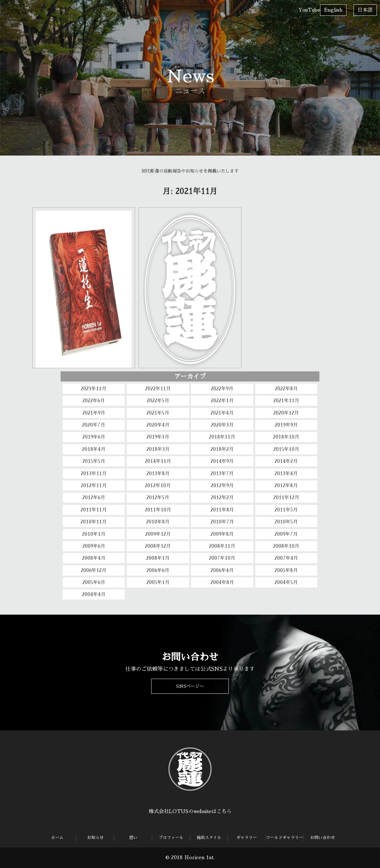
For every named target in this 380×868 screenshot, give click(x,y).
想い (85, 8)
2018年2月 (222, 449)
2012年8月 (286, 485)
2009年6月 (94, 546)
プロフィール (130, 8)
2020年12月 (286, 413)
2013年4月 (286, 473)
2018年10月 (286, 437)
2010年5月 (286, 522)
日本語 (365, 10)
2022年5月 (158, 401)
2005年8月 (286, 570)
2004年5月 (286, 582)
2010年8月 (158, 522)
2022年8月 (286, 389)
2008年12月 (158, 546)
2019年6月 (94, 437)
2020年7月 (94, 425)
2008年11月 (222, 546)
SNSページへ (190, 686)
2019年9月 (286, 425)
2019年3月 (158, 437)
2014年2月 (286, 461)
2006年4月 (222, 570)
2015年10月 (286, 449)
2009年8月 (222, 534)
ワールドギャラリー (243, 15)
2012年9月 (222, 485)
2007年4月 (286, 558)
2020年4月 (158, 425)
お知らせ (51, 8)
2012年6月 (94, 497)
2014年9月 (222, 461)
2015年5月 (94, 461)
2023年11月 (94, 389)
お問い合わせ (281, 8)
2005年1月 (158, 582)
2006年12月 (94, 570)
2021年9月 (94, 413)
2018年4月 (94, 449)
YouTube (309, 10)
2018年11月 (222, 437)
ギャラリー (203, 8)
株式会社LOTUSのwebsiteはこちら (190, 812)
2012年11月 (94, 485)
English (333, 10)
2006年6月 (158, 570)
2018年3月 (158, 449)
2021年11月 (286, 401)
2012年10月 (158, 485)
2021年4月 (222, 413)
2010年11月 (94, 522)
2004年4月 (94, 594)
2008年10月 (286, 546)
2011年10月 (158, 510)
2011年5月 (286, 510)
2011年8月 (222, 510)
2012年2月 (222, 497)
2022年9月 (222, 389)
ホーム (11, 8)
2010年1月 (94, 534)
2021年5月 (158, 413)
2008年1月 (158, 558)
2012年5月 (158, 497)
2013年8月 (158, 473)
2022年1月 (222, 401)
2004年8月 (222, 582)
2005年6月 (94, 582)
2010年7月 (222, 522)
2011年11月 (94, 510)
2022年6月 (94, 401)
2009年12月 (158, 534)
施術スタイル (168, 8)
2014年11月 (158, 461)
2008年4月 (94, 558)
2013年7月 (222, 473)
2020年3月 (222, 425)
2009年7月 (286, 534)
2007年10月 (222, 558)
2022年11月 (158, 389)
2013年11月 (94, 473)
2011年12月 (286, 497)
